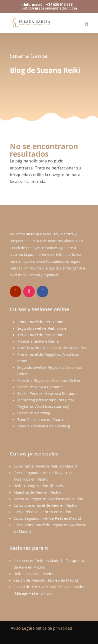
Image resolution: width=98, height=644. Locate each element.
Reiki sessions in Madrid (34, 574)
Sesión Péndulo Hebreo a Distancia (47, 393)
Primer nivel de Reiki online (40, 322)
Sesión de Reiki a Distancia (40, 387)
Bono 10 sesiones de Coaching (44, 426)
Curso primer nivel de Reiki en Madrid (45, 505)
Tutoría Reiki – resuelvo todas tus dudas (52, 348)
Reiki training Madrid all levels (39, 486)
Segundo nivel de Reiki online (42, 328)
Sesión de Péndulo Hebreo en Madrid (46, 580)
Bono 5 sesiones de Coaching (42, 419)
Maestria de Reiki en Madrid (37, 492)
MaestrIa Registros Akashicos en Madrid (48, 499)
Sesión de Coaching (34, 413)
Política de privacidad (52, 628)
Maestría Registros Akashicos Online (49, 380)
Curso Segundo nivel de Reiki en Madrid (47, 518)
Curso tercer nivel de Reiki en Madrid (45, 466)
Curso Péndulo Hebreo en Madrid (42, 512)
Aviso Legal (21, 628)
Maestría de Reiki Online (38, 341)
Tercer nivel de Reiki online (40, 335)
